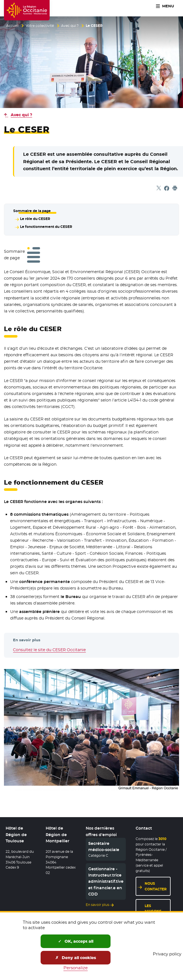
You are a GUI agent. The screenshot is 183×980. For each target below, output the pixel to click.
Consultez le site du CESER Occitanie (49, 649)
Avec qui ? (70, 26)
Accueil (12, 26)
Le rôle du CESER (35, 219)
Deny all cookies (76, 958)
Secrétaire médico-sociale (104, 847)
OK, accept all (76, 941)
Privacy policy (167, 954)
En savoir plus (97, 905)
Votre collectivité (40, 26)
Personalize (76, 968)
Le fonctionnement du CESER (46, 226)
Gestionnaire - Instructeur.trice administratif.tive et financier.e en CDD (106, 882)
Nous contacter (156, 886)
